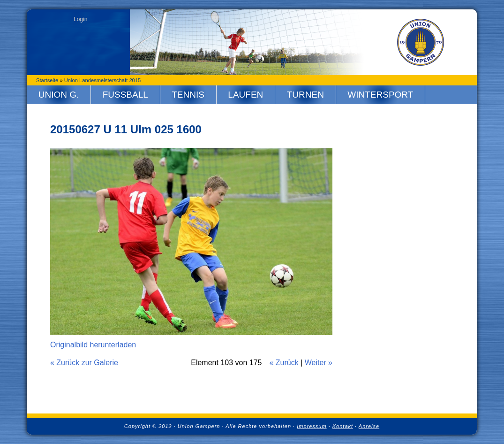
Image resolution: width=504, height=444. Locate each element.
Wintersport (380, 95)
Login (80, 19)
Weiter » (319, 363)
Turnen (305, 95)
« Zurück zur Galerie (84, 363)
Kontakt (343, 426)
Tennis (188, 95)
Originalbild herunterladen (93, 345)
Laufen (245, 95)
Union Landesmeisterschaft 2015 (103, 80)
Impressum (312, 426)
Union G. (59, 95)
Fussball (125, 95)
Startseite (47, 80)
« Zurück (284, 363)
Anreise (369, 426)
